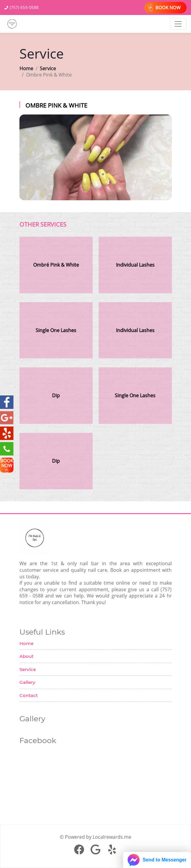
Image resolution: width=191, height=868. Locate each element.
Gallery (27, 682)
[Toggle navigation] (178, 24)
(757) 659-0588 (24, 7)
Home (26, 69)
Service (48, 69)
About (26, 656)
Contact (29, 695)
